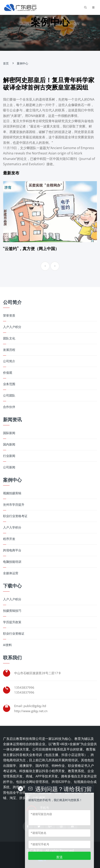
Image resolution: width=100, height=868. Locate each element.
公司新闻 (9, 467)
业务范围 (9, 384)
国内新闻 (9, 444)
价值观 (8, 373)
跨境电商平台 (12, 550)
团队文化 (9, 338)
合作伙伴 (9, 407)
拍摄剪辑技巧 (12, 611)
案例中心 (23, 63)
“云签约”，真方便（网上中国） (31, 248)
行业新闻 (9, 456)
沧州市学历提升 (14, 505)
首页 (6, 63)
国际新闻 (9, 433)
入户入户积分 (12, 327)
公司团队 (9, 395)
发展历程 (9, 350)
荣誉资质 (9, 315)
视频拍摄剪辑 (12, 493)
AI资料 (7, 645)
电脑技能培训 (12, 562)
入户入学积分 (12, 527)
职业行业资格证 (14, 634)
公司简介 (9, 361)
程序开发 (9, 539)
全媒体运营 (11, 573)
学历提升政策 (12, 622)
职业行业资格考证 (15, 516)
